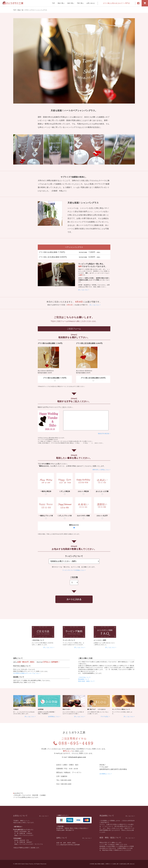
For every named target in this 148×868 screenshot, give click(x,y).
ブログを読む (105, 717)
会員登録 (41, 709)
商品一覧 (20, 10)
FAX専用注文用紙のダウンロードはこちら (26, 673)
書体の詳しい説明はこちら (101, 470)
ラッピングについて (69, 640)
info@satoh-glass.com (77, 757)
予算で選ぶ (80, 3)
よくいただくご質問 (100, 640)
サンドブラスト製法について (121, 709)
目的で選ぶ (71, 3)
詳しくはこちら (83, 290)
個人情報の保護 (100, 864)
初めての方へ (67, 709)
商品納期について (84, 679)
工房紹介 (16, 709)
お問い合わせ (91, 3)
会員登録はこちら (54, 717)
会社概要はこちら (105, 774)
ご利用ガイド (108, 864)
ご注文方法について (38, 640)
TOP (54, 3)
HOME (92, 864)
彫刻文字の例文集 (104, 434)
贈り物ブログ (91, 709)
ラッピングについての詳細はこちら (73, 570)
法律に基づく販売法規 (119, 864)
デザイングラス (30, 10)
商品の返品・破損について (86, 681)
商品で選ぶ (61, 3)
